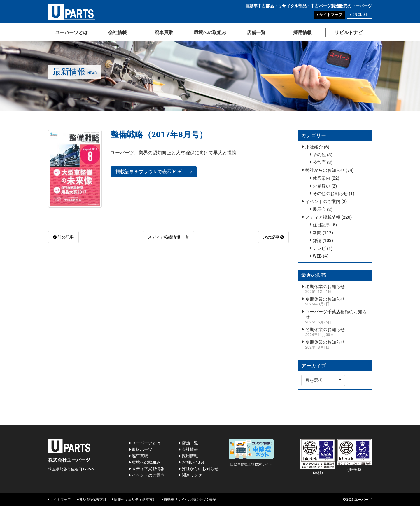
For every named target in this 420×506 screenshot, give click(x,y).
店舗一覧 (256, 32)
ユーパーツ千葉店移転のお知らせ (336, 315)
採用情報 (302, 32)
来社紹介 (314, 147)
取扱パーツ (141, 449)
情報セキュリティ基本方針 (134, 499)
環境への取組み (210, 32)
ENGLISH (359, 15)
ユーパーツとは (71, 32)
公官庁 (319, 162)
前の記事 (63, 237)
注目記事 (321, 225)
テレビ (319, 248)
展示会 (319, 209)
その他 (319, 155)
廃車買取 (164, 32)
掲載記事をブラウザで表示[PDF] (149, 172)
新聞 (317, 233)
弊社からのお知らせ (325, 170)
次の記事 (273, 237)
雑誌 (317, 241)
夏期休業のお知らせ (325, 299)
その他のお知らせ (330, 194)
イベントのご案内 (323, 202)
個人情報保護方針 (92, 499)
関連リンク (190, 475)
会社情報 (118, 32)
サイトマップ (330, 15)
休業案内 (321, 178)
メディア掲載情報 (323, 217)
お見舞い (321, 186)
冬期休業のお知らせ (325, 287)
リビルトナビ (349, 32)
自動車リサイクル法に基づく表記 (189, 499)
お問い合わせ (192, 462)
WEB (317, 256)
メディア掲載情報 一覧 (168, 237)
